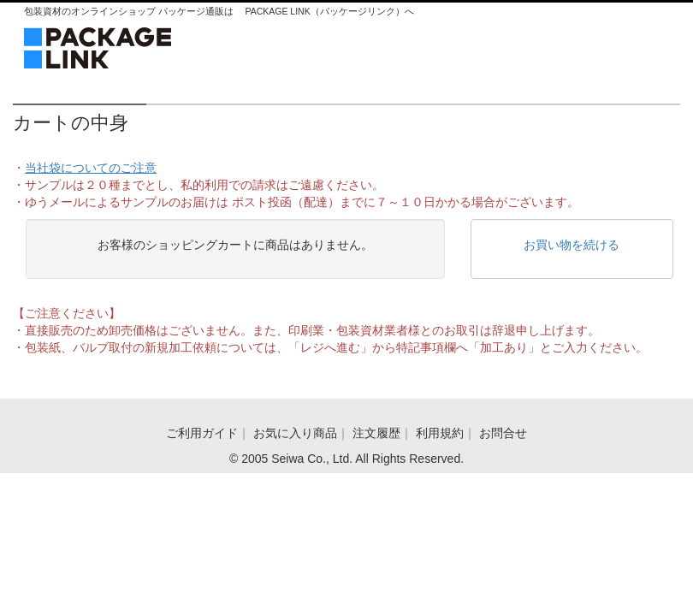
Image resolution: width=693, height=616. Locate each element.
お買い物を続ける (572, 245)
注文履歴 (376, 433)
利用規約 (440, 433)
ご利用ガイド (202, 433)
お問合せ (503, 433)
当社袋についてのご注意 (91, 168)
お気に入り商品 (295, 433)
